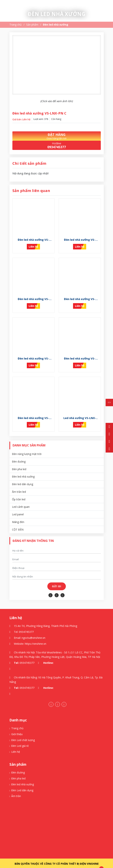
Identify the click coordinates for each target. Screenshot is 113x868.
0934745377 (26, 626)
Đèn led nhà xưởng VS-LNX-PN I (80, 238)
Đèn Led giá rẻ (20, 740)
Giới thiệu (17, 728)
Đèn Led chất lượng (23, 734)
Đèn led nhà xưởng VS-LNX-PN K (33, 238)
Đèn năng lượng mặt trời (27, 448)
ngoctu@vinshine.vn (33, 632)
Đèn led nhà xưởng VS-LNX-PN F (33, 354)
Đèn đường (19, 456)
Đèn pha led (19, 463)
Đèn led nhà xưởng (56, 25)
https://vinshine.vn (36, 638)
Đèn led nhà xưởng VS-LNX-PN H (33, 296)
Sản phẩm (32, 25)
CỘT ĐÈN (18, 524)
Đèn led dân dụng (23, 478)
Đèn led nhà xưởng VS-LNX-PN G (80, 296)
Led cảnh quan (21, 501)
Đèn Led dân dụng (22, 784)
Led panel (18, 508)
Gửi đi (57, 580)
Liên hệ (16, 746)
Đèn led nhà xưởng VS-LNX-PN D (33, 412)
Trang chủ (16, 25)
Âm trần (16, 790)
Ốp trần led (19, 493)
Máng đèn (18, 516)
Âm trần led (19, 486)
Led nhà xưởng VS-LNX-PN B (80, 412)
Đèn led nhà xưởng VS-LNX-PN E (80, 354)
